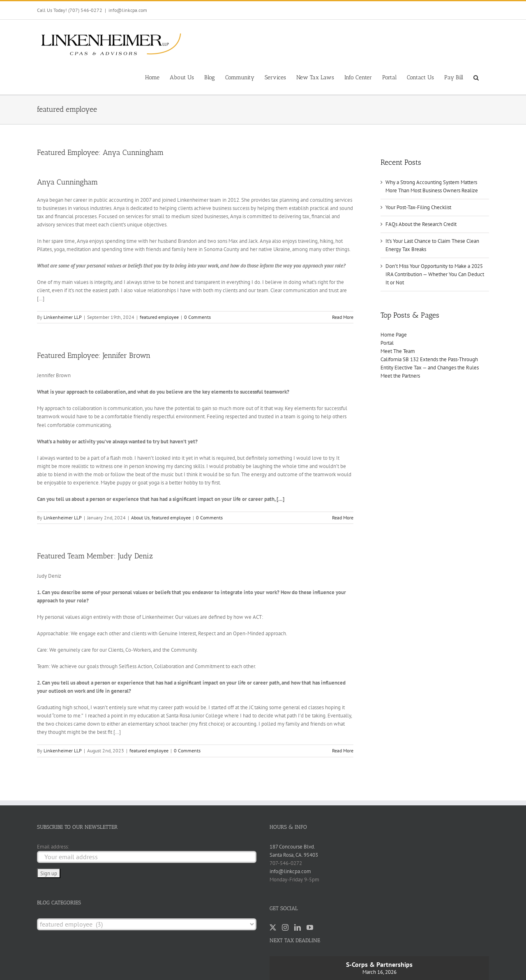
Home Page (394, 335)
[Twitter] (273, 927)
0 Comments (197, 317)
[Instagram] (285, 927)
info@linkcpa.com (128, 10)
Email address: (53, 847)
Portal (387, 343)
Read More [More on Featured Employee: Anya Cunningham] (343, 317)
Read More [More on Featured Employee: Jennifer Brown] (343, 518)
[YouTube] (310, 927)
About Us (140, 518)
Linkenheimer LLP (63, 317)
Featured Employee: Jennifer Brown (94, 355)
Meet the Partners (400, 376)
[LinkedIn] (298, 927)
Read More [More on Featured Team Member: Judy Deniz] (343, 751)
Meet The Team (398, 351)
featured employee (159, 317)
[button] (476, 77)
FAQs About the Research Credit (421, 224)
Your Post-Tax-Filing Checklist (418, 207)
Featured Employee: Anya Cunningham (100, 152)
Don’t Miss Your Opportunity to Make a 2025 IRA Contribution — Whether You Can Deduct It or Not (435, 274)
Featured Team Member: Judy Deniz (95, 556)
